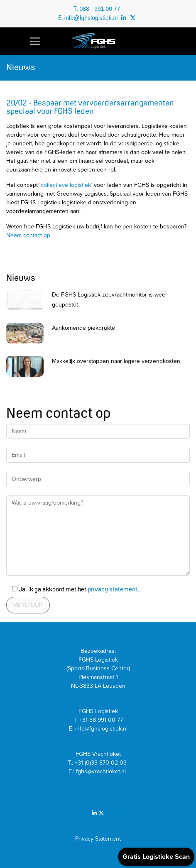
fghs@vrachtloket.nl (102, 771)
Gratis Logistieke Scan (156, 857)
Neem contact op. (29, 235)
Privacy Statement (98, 839)
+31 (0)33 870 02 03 (102, 763)
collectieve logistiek (66, 185)
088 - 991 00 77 (100, 9)
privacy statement (113, 589)
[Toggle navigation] (35, 41)
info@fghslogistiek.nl (91, 18)
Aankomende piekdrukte (83, 328)
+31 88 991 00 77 (101, 720)
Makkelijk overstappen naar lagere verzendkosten (116, 361)
